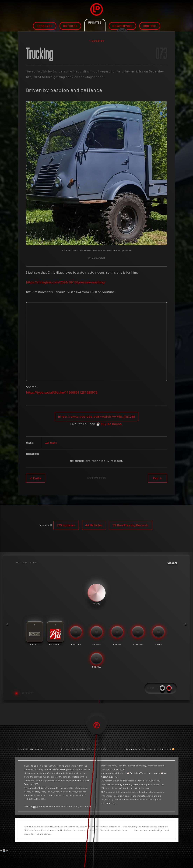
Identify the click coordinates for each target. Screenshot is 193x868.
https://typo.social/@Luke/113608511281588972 (62, 392)
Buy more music (108, 803)
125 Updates (66, 525)
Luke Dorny (37, 749)
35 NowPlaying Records (131, 525)
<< (1, 850)
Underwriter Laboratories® (78, 830)
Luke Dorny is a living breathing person (120, 784)
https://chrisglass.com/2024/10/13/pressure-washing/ (66, 282)
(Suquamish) (68, 769)
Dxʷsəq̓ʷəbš (56, 769)
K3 (144, 749)
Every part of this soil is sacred (41, 788)
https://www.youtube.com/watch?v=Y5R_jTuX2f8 (97, 417)
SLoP (122, 769)
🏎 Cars (51, 443)
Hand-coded (131, 749)
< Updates (97, 41)
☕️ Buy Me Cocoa (109, 424)
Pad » (157, 478)
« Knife (36, 478)
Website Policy (35, 806)
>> (7, 850)
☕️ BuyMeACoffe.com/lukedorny (143, 773)
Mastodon (121, 830)
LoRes (163, 749)
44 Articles (94, 525)
